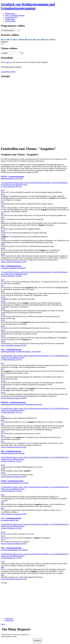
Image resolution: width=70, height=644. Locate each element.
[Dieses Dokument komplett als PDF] (14, 262)
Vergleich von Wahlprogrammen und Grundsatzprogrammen (28, 6)
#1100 (3, 381)
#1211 (3, 536)
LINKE (37, 40)
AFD (4, 40)
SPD (53, 40)
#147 (3, 286)
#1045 (3, 297)
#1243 (3, 341)
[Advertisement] (9, 112)
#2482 (3, 248)
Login (3, 624)
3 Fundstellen (25, 457)
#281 (3, 424)
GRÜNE (29, 40)
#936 (3, 227)
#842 (3, 206)
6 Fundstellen (25, 356)
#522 (3, 441)
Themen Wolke (10, 21)
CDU (10, 40)
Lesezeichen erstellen (8, 72)
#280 (3, 420)
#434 (3, 508)
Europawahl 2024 (11, 17)
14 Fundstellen (26, 183)
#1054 (3, 473)
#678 (3, 375)
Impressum (9, 618)
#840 (3, 194)
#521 (3, 435)
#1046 (3, 301)
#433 (3, 502)
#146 (3, 280)
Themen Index (10, 19)
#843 (3, 213)
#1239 (3, 239)
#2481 (3, 244)
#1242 (3, 336)
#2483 (3, 254)
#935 (3, 221)
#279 (3, 416)
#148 (3, 291)
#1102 (3, 392)
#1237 (3, 231)
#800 (3, 567)
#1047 (3, 309)
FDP (22, 40)
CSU (16, 40)
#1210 (3, 532)
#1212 (3, 540)
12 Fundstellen (26, 272)
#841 (3, 202)
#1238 (3, 235)
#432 (3, 495)
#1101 (3, 386)
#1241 (3, 330)
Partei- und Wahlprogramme (15, 15)
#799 (3, 562)
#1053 (3, 469)
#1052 (3, 465)
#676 (3, 363)
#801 (3, 575)
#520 (3, 432)
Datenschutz (9, 620)
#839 (3, 190)
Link (7, 62)
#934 (3, 217)
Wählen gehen (10, 13)
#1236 (3, 315)
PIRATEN (45, 40)
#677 (3, 369)
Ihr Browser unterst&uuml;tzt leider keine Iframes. (17, 633)
